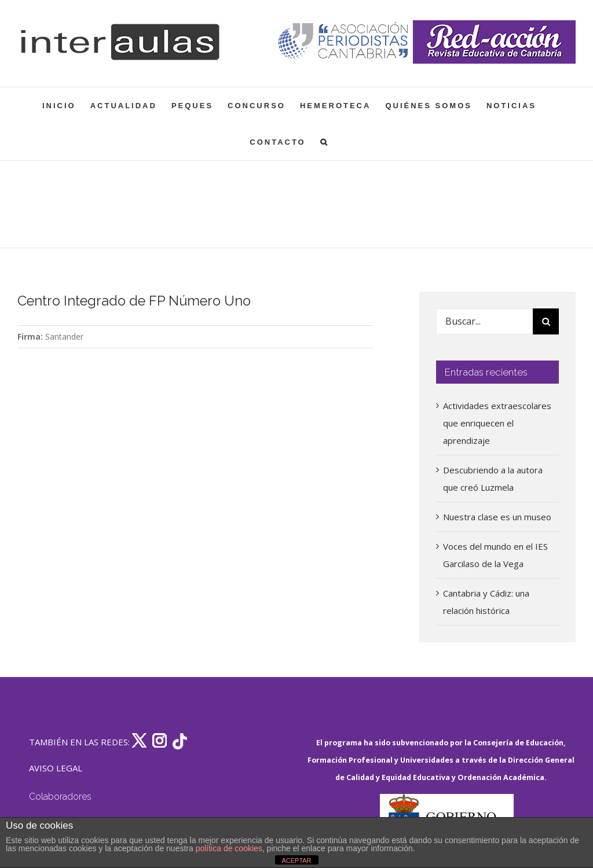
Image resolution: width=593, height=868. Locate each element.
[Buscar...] (484, 321)
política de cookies (229, 848)
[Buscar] (546, 321)
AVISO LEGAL (56, 768)
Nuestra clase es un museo (497, 517)
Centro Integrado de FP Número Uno (134, 301)
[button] (325, 142)
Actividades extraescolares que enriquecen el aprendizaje (497, 423)
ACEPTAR (296, 860)
